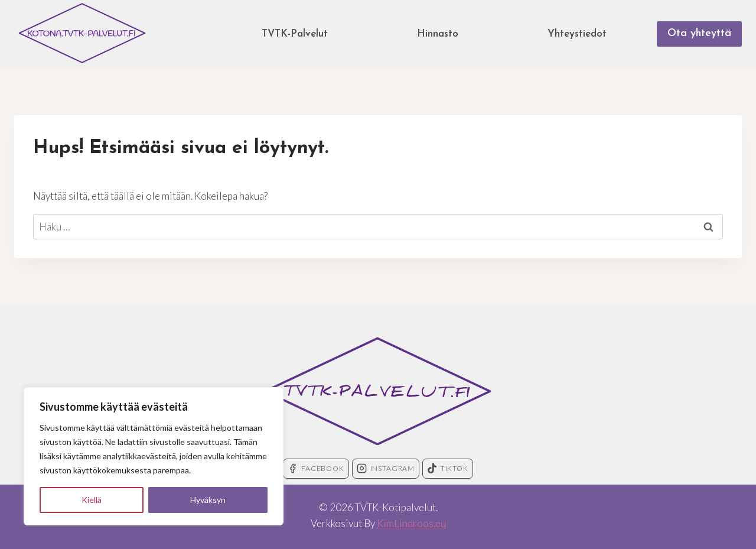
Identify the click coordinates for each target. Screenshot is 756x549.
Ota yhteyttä (699, 33)
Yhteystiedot (577, 34)
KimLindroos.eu (411, 523)
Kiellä (92, 500)
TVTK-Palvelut (295, 34)
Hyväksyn (208, 500)
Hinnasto (438, 34)
